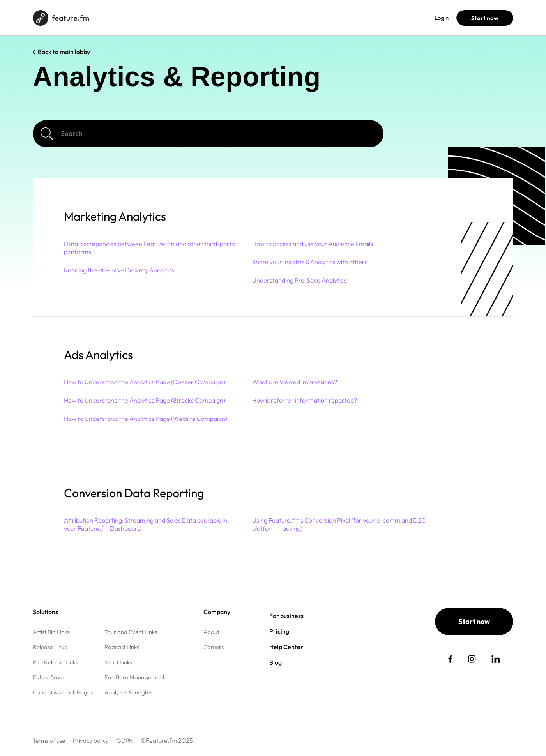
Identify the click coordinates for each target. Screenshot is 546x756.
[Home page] (61, 18)
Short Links (118, 662)
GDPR (125, 741)
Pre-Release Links (55, 662)
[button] (259, 216)
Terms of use (49, 741)
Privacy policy (91, 741)
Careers (214, 647)
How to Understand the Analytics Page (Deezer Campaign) (145, 382)
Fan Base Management (134, 677)
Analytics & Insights (128, 692)
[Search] (208, 134)
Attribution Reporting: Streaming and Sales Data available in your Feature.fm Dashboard (146, 524)
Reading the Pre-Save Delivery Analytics (119, 270)
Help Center (286, 647)
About (211, 632)
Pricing (192, 18)
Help (241, 18)
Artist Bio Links (51, 632)
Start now (485, 18)
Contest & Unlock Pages (63, 692)
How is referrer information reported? (305, 400)
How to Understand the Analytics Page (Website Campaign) (146, 419)
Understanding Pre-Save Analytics (299, 280)
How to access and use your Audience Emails (313, 244)
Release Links (50, 647)
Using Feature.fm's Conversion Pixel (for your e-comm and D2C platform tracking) (339, 524)
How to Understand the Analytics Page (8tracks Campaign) (145, 400)
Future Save (48, 677)
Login (442, 18)
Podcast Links (122, 647)
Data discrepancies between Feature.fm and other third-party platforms (149, 248)
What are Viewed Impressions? (295, 382)
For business (156, 18)
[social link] (450, 659)
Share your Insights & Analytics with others (310, 262)
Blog (218, 18)
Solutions (117, 18)
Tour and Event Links (131, 632)
